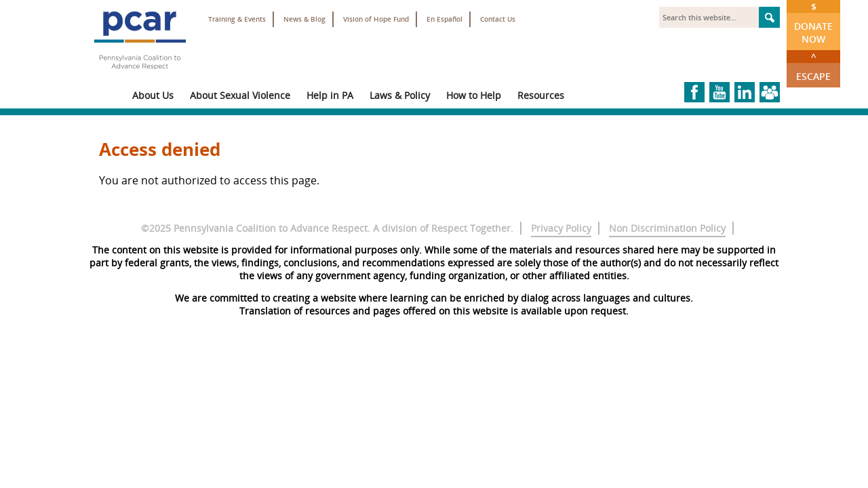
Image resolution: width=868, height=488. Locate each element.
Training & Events (237, 19)
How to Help (474, 95)
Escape (813, 66)
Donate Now (813, 23)
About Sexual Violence (240, 95)
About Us (153, 95)
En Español (445, 19)
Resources (541, 95)
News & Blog (304, 19)
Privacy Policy (561, 228)
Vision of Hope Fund (376, 19)
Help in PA (330, 95)
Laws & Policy (400, 95)
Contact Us (498, 19)
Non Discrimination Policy (667, 228)
